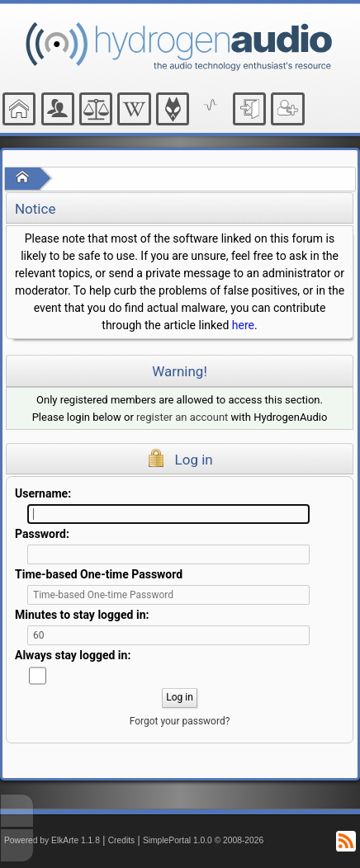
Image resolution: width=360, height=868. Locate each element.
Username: (43, 493)
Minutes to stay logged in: (82, 615)
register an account (182, 417)
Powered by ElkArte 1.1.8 (52, 840)
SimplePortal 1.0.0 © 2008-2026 (203, 840)
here (243, 325)
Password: (42, 534)
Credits (122, 840)
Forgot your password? (180, 721)
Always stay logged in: (73, 655)
